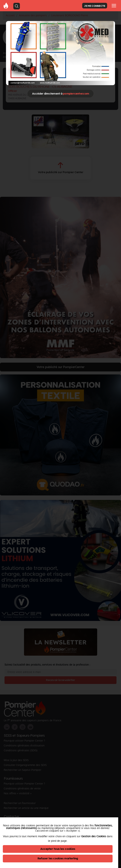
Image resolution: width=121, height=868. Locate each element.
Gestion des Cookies (94, 836)
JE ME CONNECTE (95, 6)
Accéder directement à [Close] (61, 94)
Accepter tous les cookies (58, 849)
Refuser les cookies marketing (58, 858)
